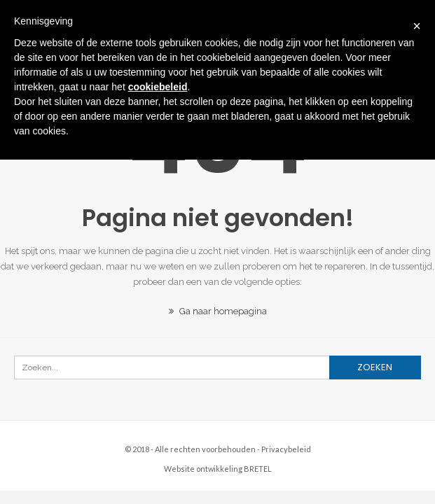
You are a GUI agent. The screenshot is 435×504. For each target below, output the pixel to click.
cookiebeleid (158, 87)
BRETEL (258, 469)
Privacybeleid (286, 449)
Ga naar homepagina (218, 311)
